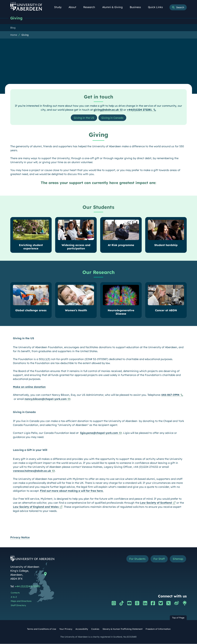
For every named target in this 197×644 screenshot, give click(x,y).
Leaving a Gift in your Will (30, 450)
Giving (16, 18)
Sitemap (178, 559)
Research (91, 7)
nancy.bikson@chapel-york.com (46, 399)
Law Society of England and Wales (36, 507)
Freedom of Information (158, 629)
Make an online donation (29, 387)
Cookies (95, 629)
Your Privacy (66, 629)
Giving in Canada (112, 118)
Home (14, 35)
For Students (137, 559)
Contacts (15, 593)
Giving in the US (84, 118)
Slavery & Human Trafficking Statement (122, 629)
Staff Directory (18, 605)
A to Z (14, 597)
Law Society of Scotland (156, 503)
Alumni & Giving (114, 7)
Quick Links (157, 7)
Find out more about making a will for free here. (72, 491)
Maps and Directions (21, 601)
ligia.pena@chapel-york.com (99, 433)
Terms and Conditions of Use (42, 629)
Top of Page (178, 618)
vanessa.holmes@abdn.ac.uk (32, 471)
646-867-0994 (170, 395)
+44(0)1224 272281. (140, 110)
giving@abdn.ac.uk (106, 110)
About (74, 7)
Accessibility (82, 629)
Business (137, 7)
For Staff (159, 559)
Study (59, 7)
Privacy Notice (20, 538)
